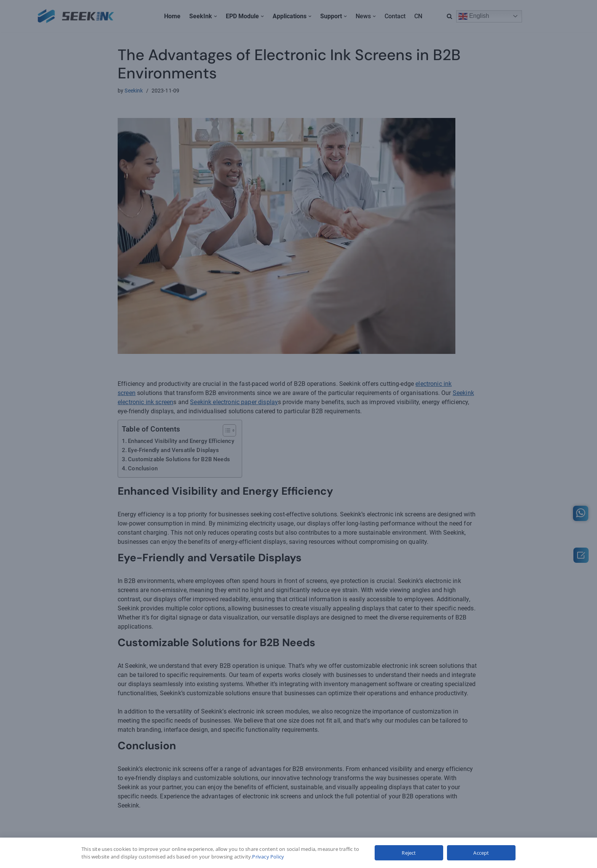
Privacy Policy (268, 857)
